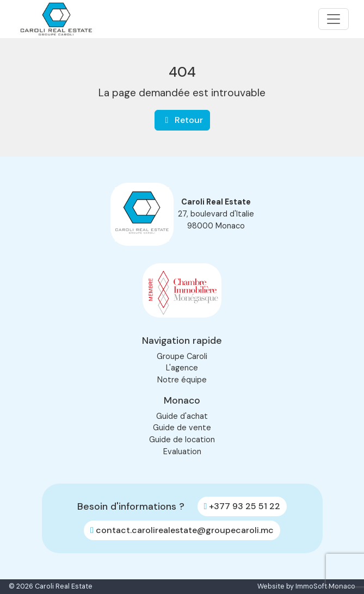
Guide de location (182, 440)
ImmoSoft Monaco (325, 586)
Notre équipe (182, 380)
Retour (182, 120)
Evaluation (182, 451)
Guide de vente (182, 428)
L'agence (182, 368)
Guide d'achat (182, 416)
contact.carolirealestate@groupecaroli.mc (182, 530)
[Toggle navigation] (334, 19)
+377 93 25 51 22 (242, 506)
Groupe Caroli (182, 356)
